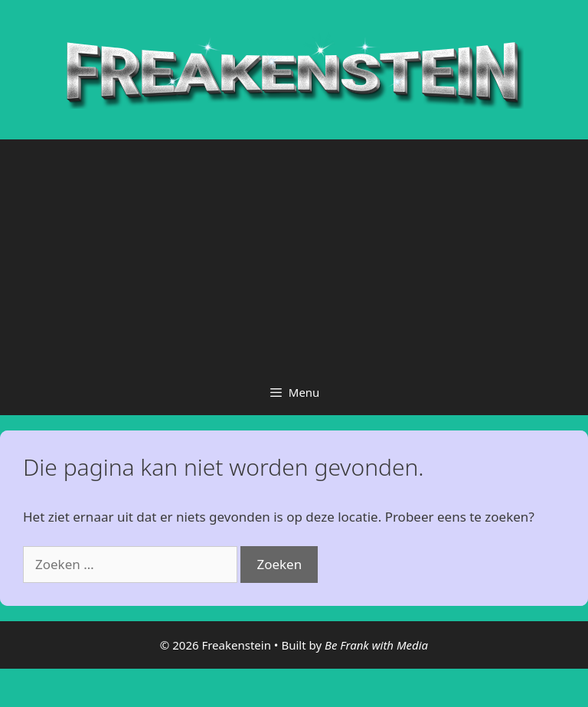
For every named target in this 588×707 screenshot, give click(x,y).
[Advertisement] (294, 254)
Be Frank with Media (376, 645)
